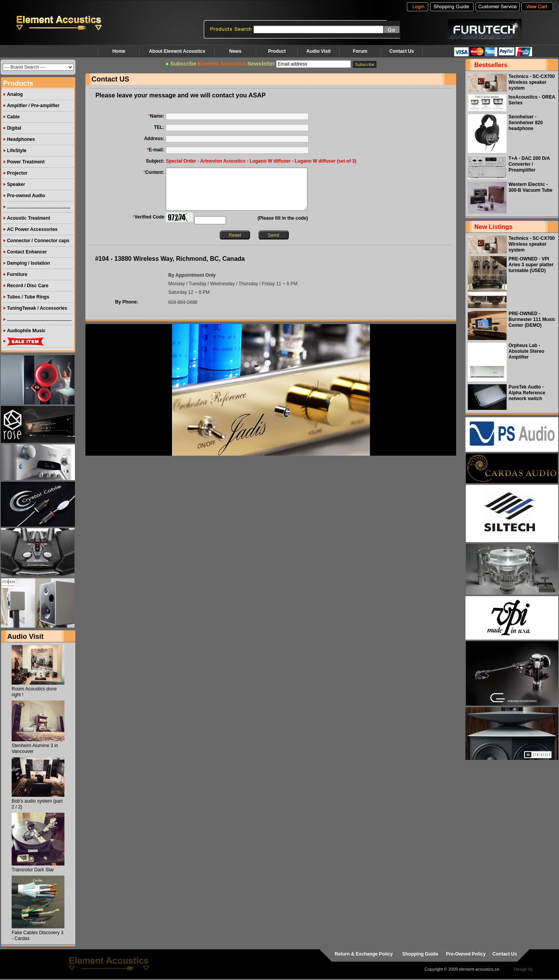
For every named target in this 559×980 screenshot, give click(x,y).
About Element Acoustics (177, 51)
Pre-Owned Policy (466, 954)
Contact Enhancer (27, 252)
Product (277, 51)
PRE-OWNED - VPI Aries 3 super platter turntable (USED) (531, 265)
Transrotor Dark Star (33, 870)
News (235, 51)
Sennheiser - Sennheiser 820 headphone (526, 123)
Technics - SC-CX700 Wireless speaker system (532, 82)
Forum (360, 51)
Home (119, 51)
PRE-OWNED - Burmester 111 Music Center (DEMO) (532, 319)
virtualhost (544, 969)
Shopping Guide (420, 954)
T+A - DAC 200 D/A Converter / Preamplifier (529, 164)
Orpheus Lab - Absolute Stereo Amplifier (526, 351)
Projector (17, 173)
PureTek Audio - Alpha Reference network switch (527, 393)
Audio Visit (318, 51)
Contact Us (402, 51)
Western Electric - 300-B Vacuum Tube (530, 187)
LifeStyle (17, 151)
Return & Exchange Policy (364, 954)
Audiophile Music (26, 331)
